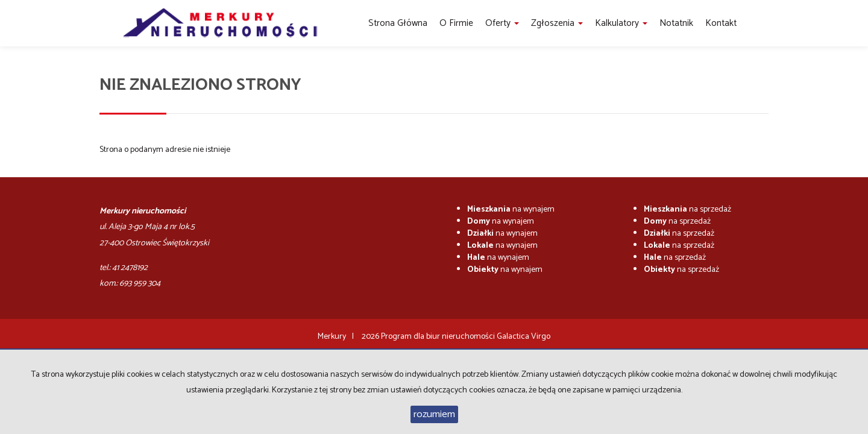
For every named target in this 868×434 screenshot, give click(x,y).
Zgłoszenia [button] (557, 23)
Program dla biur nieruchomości (439, 337)
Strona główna (398, 23)
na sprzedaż (687, 209)
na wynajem (511, 209)
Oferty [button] (502, 23)
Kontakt (721, 23)
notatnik (676, 23)
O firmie (456, 23)
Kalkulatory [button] (621, 23)
